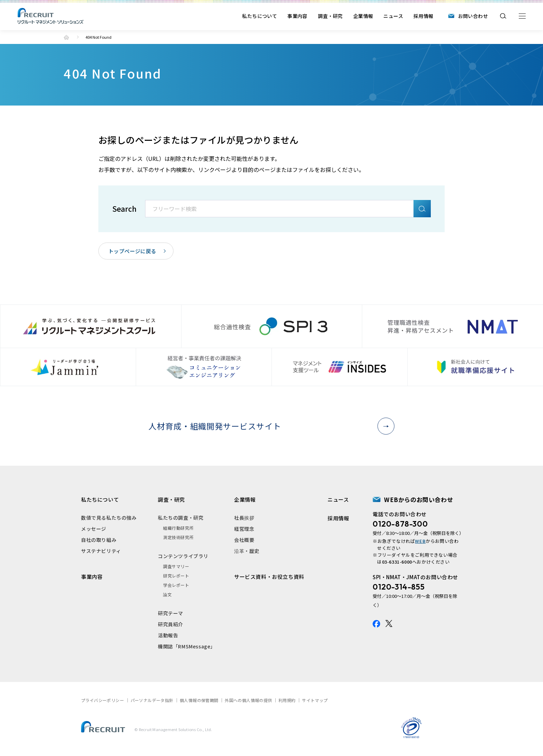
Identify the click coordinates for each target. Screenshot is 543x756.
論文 (167, 594)
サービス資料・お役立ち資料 (269, 577)
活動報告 (168, 635)
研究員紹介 (171, 624)
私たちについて (260, 16)
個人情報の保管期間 (199, 700)
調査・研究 (330, 16)
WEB (420, 541)
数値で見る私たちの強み (109, 518)
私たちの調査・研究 (181, 518)
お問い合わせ (473, 16)
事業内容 (297, 16)
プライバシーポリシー (103, 700)
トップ (66, 37)
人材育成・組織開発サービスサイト (269, 426)
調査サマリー (176, 566)
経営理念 (244, 529)
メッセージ (94, 529)
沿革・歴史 (247, 551)
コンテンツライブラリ (183, 556)
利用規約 (287, 700)
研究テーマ (171, 613)
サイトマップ (315, 700)
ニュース (393, 16)
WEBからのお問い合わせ (419, 499)
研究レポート (176, 576)
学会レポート (176, 585)
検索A (422, 209)
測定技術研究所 (178, 537)
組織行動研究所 (178, 528)
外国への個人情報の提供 (248, 700)
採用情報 (424, 16)
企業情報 (363, 16)
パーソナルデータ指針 (152, 700)
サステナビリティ (101, 551)
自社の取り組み (99, 540)
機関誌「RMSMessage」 (187, 646)
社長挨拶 (244, 518)
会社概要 (244, 540)
